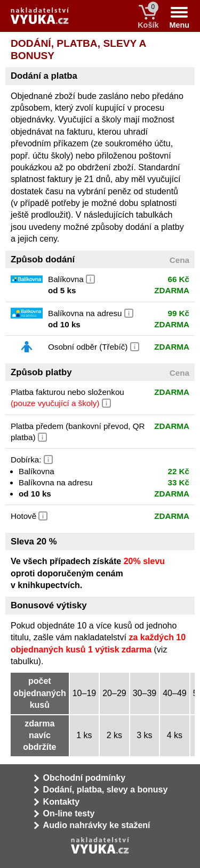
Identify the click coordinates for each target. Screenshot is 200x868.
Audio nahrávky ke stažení (97, 825)
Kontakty (61, 802)
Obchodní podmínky (85, 778)
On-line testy (69, 813)
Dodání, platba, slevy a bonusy (106, 790)
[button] (90, 278)
